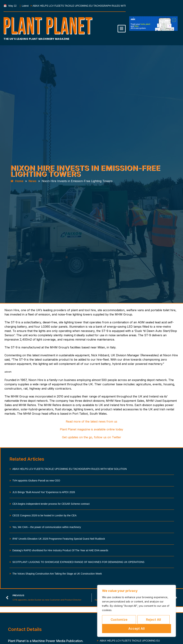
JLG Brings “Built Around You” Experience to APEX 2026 (44, 492)
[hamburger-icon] (122, 29)
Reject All (154, 620)
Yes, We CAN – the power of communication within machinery (47, 527)
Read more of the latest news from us (91, 421)
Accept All (137, 629)
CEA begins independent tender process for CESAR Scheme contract (51, 504)
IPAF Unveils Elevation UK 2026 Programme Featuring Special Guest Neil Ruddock (59, 539)
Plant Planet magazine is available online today (91, 429)
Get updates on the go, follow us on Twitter (92, 437)
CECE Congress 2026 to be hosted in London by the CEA (44, 515)
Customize (119, 620)
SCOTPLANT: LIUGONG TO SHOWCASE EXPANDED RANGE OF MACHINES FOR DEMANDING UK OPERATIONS (78, 562)
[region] (137, 611)
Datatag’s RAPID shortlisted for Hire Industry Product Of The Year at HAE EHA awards (60, 550)
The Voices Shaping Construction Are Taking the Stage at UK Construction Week (57, 574)
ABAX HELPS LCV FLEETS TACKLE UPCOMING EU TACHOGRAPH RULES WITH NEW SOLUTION (79, 6)
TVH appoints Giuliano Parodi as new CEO (36, 481)
